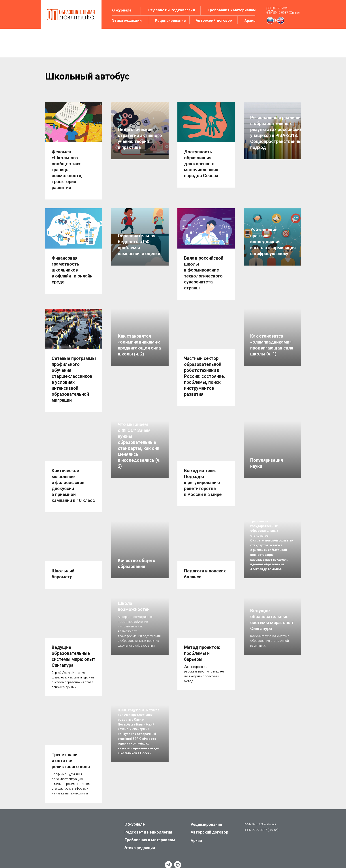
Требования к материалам (232, 10)
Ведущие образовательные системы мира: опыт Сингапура (73, 645)
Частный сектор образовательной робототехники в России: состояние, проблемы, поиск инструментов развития (204, 372)
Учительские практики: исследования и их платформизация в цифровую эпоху (273, 272)
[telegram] (168, 854)
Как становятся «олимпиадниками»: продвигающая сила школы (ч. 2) (139, 385)
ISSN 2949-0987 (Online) (283, 13)
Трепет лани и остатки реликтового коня (71, 750)
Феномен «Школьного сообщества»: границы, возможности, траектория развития (67, 170)
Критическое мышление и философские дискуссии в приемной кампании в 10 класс (73, 479)
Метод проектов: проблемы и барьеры (202, 642)
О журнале (122, 10)
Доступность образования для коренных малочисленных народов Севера (201, 164)
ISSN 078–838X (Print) (277, 9)
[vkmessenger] (178, 854)
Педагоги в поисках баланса (205, 565)
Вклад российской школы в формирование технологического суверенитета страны (204, 271)
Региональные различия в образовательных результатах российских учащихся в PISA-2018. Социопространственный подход (277, 170)
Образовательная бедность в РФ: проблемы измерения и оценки (139, 274)
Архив (250, 21)
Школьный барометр (63, 565)
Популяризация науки (267, 489)
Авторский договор (214, 20)
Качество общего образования (137, 563)
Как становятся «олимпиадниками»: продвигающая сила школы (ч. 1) (272, 385)
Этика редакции (127, 20)
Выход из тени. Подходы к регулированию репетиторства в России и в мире (203, 476)
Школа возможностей (134, 637)
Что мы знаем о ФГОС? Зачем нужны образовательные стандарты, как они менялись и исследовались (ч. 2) (139, 471)
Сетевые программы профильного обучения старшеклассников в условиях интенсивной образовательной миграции (74, 375)
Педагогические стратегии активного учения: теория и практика (140, 176)
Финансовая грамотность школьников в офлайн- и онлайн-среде (73, 268)
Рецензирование (170, 21)
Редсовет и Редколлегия (172, 10)
